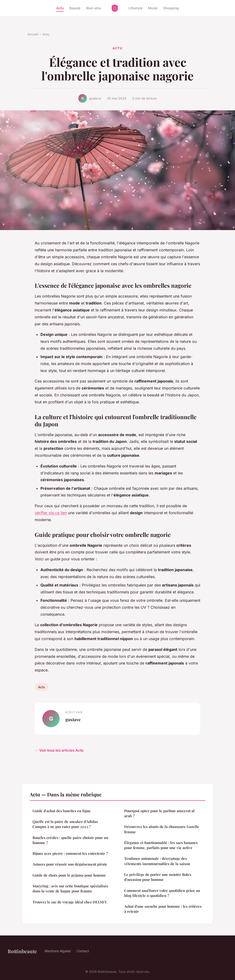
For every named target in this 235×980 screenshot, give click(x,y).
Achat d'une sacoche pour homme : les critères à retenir (163, 909)
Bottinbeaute (22, 951)
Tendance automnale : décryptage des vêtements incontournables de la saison (157, 861)
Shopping (171, 8)
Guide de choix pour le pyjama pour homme (69, 875)
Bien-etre (94, 8)
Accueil (33, 34)
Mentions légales (58, 951)
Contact (83, 951)
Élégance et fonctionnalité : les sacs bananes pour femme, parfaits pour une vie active (161, 845)
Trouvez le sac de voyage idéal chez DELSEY (70, 902)
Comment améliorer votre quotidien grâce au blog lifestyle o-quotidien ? (162, 893)
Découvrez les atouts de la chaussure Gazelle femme (162, 829)
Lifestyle (135, 8)
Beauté (75, 8)
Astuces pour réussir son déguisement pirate (70, 864)
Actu (60, 8)
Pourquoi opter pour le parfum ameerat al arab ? (159, 813)
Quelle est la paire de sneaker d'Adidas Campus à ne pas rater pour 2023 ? (65, 824)
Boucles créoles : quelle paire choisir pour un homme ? (70, 840)
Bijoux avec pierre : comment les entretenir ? (70, 853)
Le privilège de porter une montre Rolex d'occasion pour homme (158, 877)
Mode (153, 8)
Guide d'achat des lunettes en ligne (62, 811)
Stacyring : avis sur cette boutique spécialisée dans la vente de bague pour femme (70, 888)
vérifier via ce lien (51, 513)
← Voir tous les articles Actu (59, 750)
